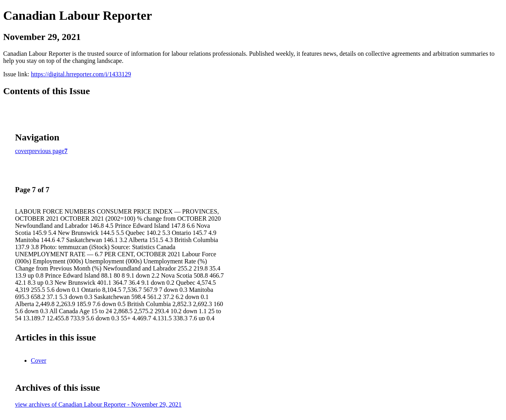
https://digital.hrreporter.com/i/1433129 (81, 74)
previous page (47, 151)
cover (22, 151)
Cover (39, 360)
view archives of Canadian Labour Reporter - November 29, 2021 (98, 404)
